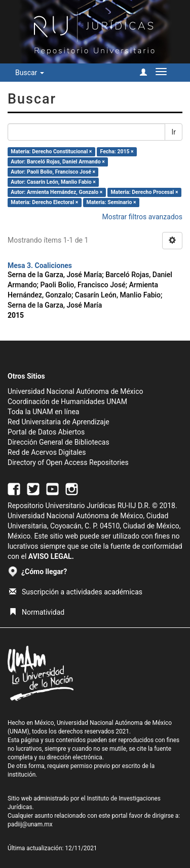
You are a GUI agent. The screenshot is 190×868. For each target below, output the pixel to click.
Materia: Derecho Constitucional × (51, 152)
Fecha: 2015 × (117, 152)
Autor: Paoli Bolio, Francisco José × (53, 172)
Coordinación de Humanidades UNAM (67, 402)
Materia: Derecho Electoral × (44, 202)
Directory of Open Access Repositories (68, 462)
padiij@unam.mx (30, 824)
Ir (174, 132)
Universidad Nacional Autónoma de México (75, 391)
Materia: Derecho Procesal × (144, 192)
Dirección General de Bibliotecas (59, 442)
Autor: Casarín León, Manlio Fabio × (53, 182)
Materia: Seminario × (111, 202)
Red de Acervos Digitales (47, 452)
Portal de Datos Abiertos (46, 432)
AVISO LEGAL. (51, 556)
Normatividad (37, 612)
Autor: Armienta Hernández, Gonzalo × (56, 192)
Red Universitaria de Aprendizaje (59, 422)
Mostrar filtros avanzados (142, 217)
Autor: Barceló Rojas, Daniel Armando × (58, 162)
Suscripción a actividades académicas (76, 592)
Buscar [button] (30, 73)
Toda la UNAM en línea (43, 412)
